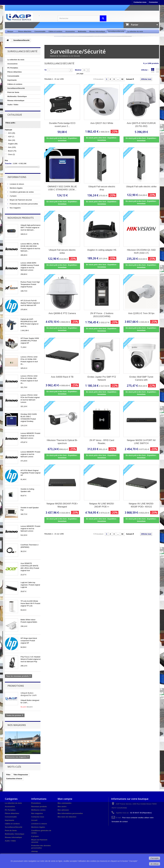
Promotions (16, 686)
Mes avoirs (62, 807)
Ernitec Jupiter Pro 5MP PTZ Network (102, 378)
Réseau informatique (97, 31)
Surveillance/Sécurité (116, 31)
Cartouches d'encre (14, 779)
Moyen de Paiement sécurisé (20, 200)
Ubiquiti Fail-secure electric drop (102, 188)
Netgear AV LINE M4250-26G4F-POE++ (102, 505)
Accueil (34, 820)
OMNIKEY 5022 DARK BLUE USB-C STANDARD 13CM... (62, 188)
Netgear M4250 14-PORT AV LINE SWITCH (141, 442)
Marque (11, 32)
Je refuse (155, 864)
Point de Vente (13, 92)
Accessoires (70, 31)
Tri (45, 70)
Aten (12, 140)
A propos (13, 196)
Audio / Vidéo (13, 105)
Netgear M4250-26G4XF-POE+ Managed (62, 505)
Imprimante (12, 80)
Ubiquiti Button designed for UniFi (29, 694)
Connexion (153, 2)
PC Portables (13, 68)
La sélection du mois (135, 31)
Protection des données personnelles (24, 204)
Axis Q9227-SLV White (102, 123)
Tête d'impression (21, 775)
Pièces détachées (25, 31)
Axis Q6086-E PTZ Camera (62, 313)
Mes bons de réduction (67, 817)
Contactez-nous (140, 2)
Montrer (78, 70)
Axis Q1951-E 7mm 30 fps (141, 313)
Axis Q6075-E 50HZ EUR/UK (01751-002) (141, 125)
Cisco (11, 154)
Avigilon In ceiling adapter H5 (102, 250)
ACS (12, 133)
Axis (12, 147)
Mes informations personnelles (70, 813)
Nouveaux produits (21, 218)
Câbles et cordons (55, 31)
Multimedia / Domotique (17, 96)
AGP (11, 137)
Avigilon (13, 144)
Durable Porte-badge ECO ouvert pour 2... (62, 125)
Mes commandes (65, 803)
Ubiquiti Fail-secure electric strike (62, 251)
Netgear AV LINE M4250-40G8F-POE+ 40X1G (141, 505)
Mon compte (65, 799)
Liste (158, 70)
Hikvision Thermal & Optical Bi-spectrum (62, 442)
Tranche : (9, 163)
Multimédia (82, 31)
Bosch (12, 151)
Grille (153, 70)
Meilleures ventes (38, 810)
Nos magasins (15, 208)
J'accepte (154, 858)
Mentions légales (16, 188)
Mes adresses (63, 810)
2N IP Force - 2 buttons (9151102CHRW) (102, 315)
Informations (17, 177)
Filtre (8, 775)
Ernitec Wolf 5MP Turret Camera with (141, 378)
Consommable (40, 31)
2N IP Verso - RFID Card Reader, (102, 442)
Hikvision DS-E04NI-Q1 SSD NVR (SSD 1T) (141, 251)
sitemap (34, 851)
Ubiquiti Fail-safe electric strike (141, 187)
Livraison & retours (17, 184)
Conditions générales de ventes (21, 192)
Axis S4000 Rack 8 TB (62, 377)
